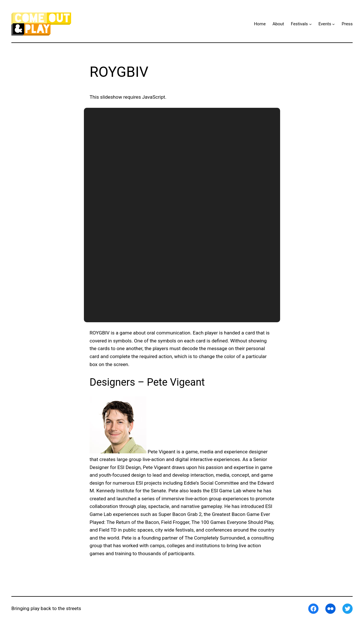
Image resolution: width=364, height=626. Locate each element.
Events (325, 24)
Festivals (299, 24)
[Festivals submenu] (310, 24)
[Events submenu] (333, 24)
